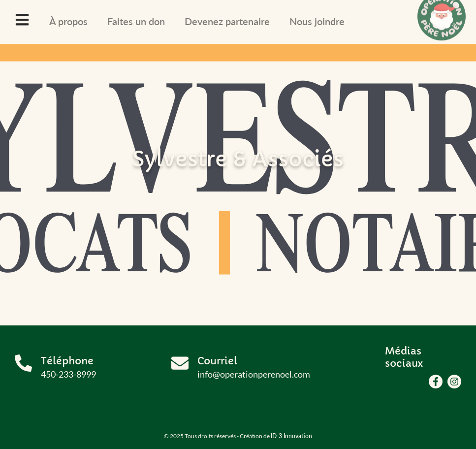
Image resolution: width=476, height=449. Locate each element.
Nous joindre (317, 21)
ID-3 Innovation (291, 436)
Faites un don (136, 21)
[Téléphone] (23, 363)
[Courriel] (180, 363)
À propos (68, 21)
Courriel (217, 361)
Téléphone (67, 361)
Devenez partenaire (227, 21)
